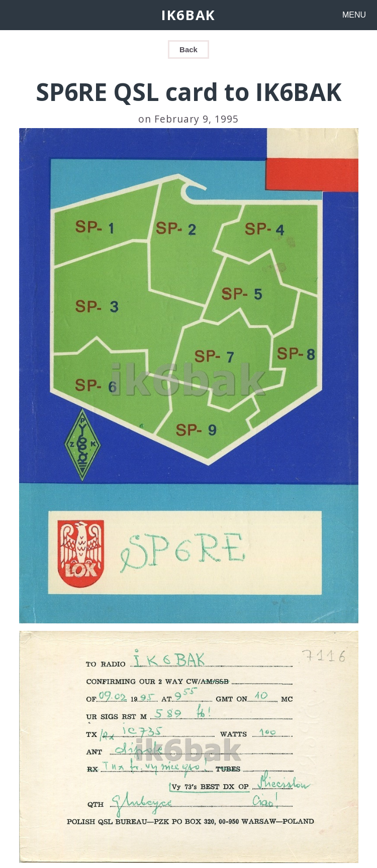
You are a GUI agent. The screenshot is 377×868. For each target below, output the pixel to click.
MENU (354, 15)
